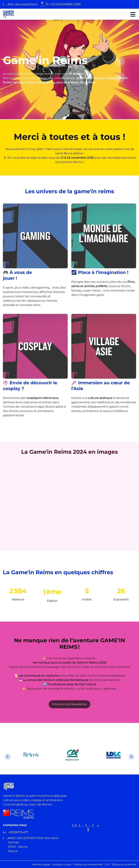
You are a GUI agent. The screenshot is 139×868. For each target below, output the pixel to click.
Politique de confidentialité (88, 864)
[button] (68, 116)
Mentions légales (41, 864)
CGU (107, 864)
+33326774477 (18, 832)
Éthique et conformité (124, 864)
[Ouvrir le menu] (133, 14)
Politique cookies (62, 864)
